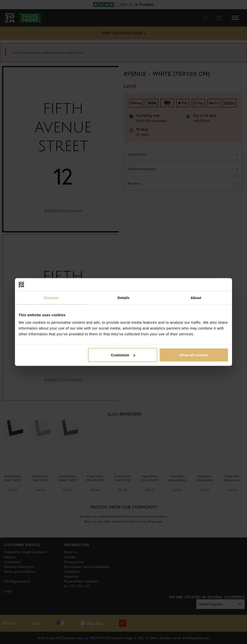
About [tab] (196, 297)
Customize (123, 355)
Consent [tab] (51, 297)
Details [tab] (123, 297)
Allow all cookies (194, 355)
